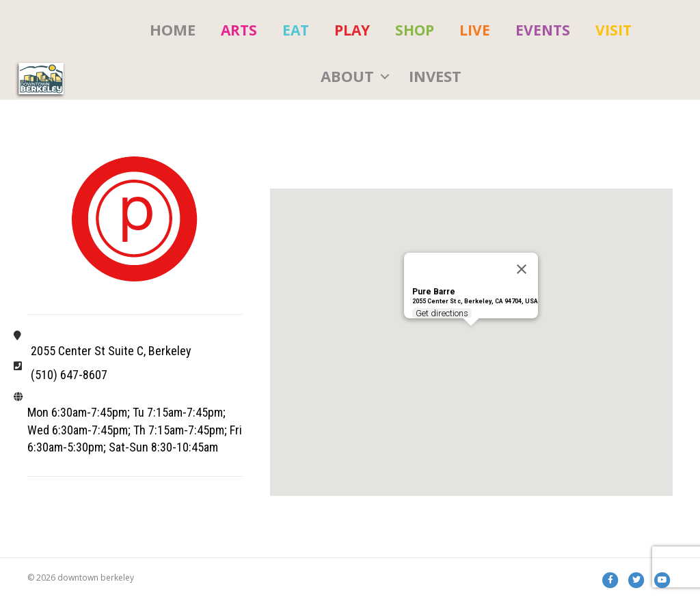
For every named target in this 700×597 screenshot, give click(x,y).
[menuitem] (239, 30)
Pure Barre (434, 292)
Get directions (443, 313)
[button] (385, 77)
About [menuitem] (347, 76)
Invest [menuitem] (435, 76)
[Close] (522, 269)
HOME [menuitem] (173, 29)
